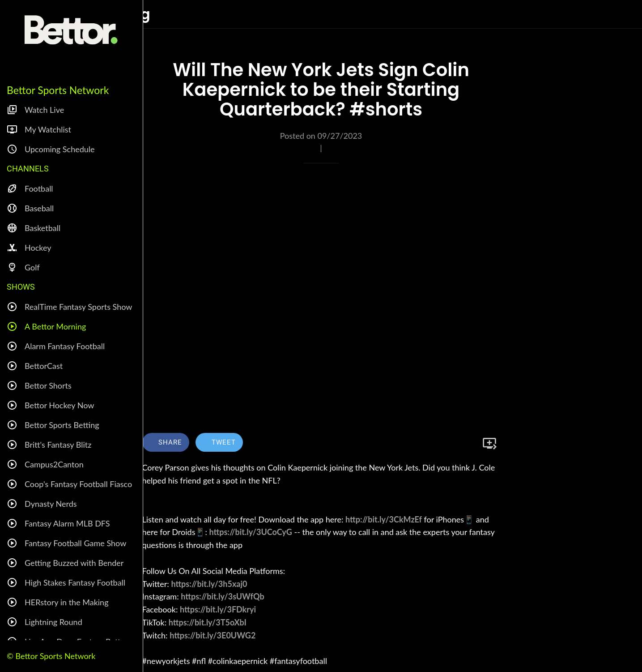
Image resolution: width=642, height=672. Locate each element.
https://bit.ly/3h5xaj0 (209, 584)
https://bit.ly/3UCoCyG (251, 532)
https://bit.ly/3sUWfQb (222, 596)
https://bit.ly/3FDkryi (218, 609)
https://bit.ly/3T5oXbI (208, 622)
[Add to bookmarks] (489, 443)
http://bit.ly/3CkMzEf (384, 519)
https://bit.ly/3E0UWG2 (213, 635)
